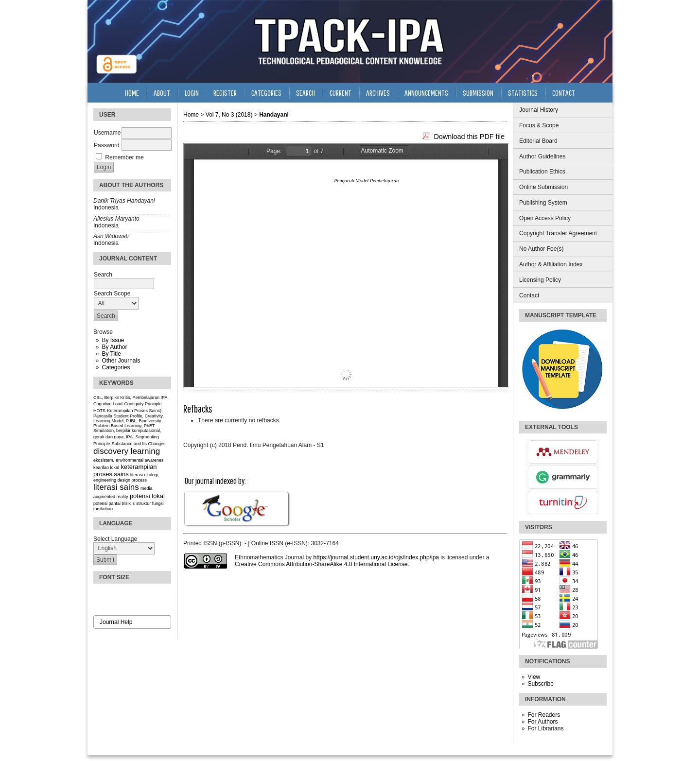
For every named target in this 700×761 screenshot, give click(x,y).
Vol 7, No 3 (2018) (229, 115)
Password (107, 145)
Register (225, 93)
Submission (478, 93)
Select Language (115, 539)
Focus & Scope (539, 125)
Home (132, 93)
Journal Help (116, 622)
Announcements (426, 93)
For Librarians (545, 728)
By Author (114, 347)
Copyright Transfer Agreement (558, 233)
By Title (111, 354)
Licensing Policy (540, 280)
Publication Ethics (542, 172)
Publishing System (543, 203)
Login (192, 93)
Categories (116, 367)
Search (306, 93)
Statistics (523, 93)
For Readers (544, 715)
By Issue (113, 340)
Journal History (539, 110)
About (162, 93)
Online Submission (543, 187)
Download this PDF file (469, 137)
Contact (529, 295)
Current (341, 93)
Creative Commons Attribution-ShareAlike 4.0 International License (321, 564)
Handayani (274, 115)
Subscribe (540, 684)
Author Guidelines (542, 156)
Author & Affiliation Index (551, 264)
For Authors (542, 722)
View (534, 677)
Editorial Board (538, 141)
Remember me (124, 157)
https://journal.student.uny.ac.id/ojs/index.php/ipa (376, 557)
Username (107, 133)
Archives (378, 93)
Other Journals (121, 361)
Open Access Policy (545, 218)
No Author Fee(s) (541, 249)
